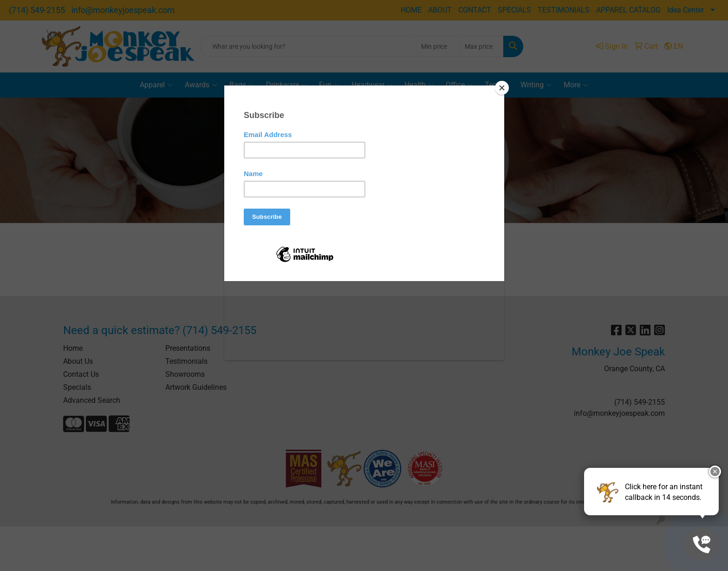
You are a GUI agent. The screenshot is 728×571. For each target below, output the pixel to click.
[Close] (502, 88)
